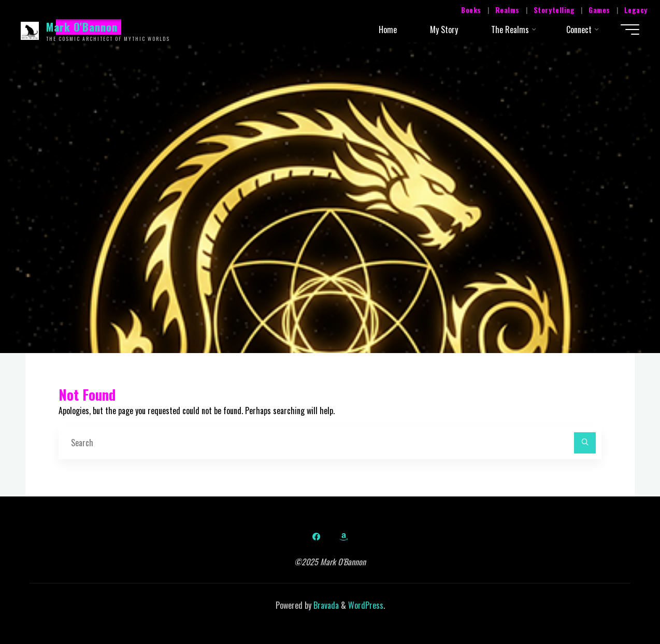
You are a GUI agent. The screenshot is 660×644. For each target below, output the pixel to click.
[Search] (585, 443)
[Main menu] (630, 30)
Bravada (325, 605)
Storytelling (554, 10)
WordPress (366, 605)
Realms (507, 10)
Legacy (636, 10)
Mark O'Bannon (82, 27)
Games (599, 10)
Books (471, 10)
